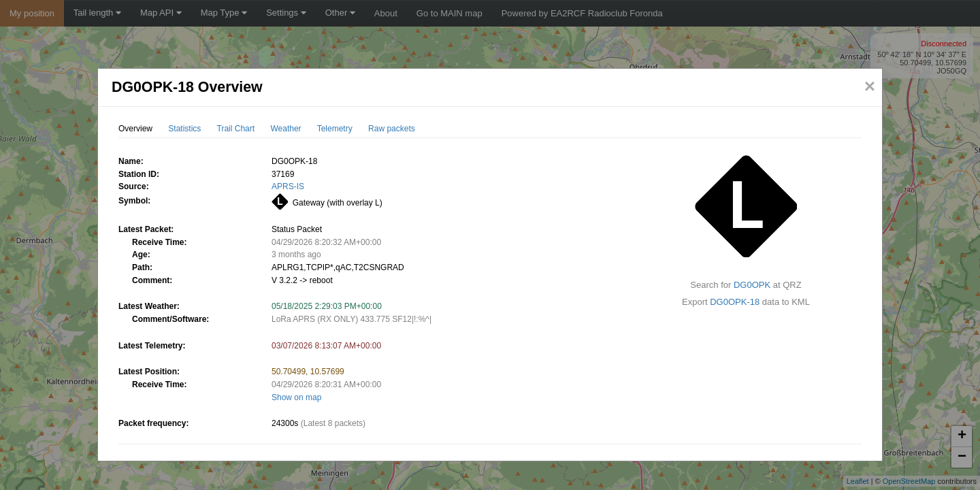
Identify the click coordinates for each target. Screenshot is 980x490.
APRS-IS (288, 186)
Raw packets (392, 129)
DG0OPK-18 (735, 302)
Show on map (296, 397)
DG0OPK (752, 285)
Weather (285, 129)
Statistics (184, 129)
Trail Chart (236, 129)
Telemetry (335, 129)
